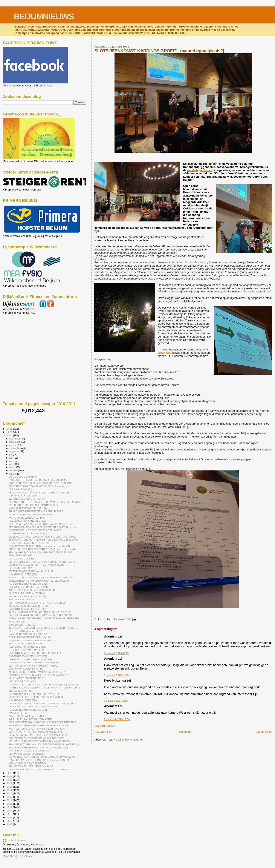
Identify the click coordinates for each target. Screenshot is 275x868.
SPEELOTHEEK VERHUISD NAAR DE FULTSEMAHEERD (39, 581)
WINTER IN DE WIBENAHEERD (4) (27, 593)
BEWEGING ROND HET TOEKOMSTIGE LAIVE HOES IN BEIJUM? (43, 540)
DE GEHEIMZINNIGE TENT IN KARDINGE (31, 659)
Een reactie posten (105, 726)
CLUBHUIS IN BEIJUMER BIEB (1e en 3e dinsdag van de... (39, 735)
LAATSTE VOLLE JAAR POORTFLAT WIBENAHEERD (37, 565)
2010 (10, 814)
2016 (10, 793)
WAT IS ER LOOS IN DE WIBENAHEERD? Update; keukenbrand (42, 549)
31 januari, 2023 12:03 (116, 675)
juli (11, 455)
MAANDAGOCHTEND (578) (23, 574)
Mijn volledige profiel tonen (18, 856)
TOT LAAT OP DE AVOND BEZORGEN (29, 751)
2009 (10, 817)
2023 (10, 435)
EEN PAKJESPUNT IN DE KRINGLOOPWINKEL (33, 666)
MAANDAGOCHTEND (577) (23, 625)
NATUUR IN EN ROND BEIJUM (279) (28, 634)
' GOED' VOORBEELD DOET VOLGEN (29, 543)
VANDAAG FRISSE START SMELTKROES (30, 515)
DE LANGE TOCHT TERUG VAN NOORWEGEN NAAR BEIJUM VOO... (45, 502)
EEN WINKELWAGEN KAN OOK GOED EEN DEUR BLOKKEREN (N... (45, 744)
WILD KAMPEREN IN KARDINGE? (26, 678)
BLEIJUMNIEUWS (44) (20, 489)
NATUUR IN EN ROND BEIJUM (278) (28, 710)
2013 (10, 804)
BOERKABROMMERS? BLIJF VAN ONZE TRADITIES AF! (38, 748)
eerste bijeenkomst (200, 170)
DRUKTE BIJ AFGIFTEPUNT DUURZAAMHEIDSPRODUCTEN (41, 615)
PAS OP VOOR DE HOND (22, 599)
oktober (14, 445)
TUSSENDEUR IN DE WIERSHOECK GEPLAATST (35, 530)
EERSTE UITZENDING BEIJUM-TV (27, 499)
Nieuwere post (103, 732)
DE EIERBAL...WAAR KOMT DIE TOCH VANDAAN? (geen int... (41, 524)
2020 (10, 780)
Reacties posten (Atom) (128, 740)
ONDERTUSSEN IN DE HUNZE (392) (28, 656)
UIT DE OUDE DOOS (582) (23, 477)
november (15, 442)
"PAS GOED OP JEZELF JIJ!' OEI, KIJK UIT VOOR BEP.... (38, 480)
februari (14, 470)
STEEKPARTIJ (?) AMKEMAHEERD (27, 650)
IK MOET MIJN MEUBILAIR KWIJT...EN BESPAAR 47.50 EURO (41, 578)
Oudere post (264, 732)
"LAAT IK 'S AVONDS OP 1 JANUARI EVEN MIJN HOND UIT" (40, 760)
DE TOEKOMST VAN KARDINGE (26, 631)
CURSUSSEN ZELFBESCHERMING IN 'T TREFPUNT (36, 738)
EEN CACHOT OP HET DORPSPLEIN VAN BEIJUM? (36, 732)
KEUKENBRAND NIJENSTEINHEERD (28, 606)
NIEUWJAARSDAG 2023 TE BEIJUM (28, 763)
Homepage (185, 732)
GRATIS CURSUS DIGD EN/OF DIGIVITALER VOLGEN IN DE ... (42, 483)
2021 (10, 776)
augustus (15, 451)
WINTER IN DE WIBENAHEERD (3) (27, 644)
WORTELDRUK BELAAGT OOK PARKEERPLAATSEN (37, 729)
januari (13, 474)
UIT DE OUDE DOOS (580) (23, 681)
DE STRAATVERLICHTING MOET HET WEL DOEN (35, 694)
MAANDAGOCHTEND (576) (23, 700)
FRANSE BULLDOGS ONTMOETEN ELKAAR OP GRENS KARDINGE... (46, 688)
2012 (10, 807)
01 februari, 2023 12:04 (117, 719)
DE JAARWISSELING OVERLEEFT (27, 754)
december (15, 439)
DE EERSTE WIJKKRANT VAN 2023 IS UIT (31, 571)
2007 (10, 824)
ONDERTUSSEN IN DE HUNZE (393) (28, 609)
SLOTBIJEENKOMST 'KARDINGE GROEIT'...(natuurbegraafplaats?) (159, 51)
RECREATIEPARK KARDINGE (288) (27, 647)
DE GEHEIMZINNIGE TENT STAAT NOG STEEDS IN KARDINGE (42, 537)
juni (12, 458)
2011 (10, 810)
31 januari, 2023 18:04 (116, 701)
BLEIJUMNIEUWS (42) (20, 691)
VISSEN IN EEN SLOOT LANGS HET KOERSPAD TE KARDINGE (42, 704)
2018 (10, 787)
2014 (10, 800)
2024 (10, 432)
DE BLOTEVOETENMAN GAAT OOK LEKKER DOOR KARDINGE (42, 722)
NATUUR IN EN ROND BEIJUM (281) (28, 508)
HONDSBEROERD (18, 622)
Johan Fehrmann (17, 840)
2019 (10, 783)
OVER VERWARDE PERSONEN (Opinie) (30, 637)
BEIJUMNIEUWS (44, 16)
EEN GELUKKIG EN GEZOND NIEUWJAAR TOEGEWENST (40, 770)
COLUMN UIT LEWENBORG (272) (26, 669)
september (15, 448)
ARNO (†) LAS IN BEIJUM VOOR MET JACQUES (34, 590)
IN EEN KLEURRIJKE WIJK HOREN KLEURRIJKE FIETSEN (40, 612)
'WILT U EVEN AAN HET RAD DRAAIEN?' (30, 719)
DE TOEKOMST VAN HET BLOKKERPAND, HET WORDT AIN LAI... (43, 562)
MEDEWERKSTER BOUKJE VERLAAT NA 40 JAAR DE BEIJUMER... (44, 685)
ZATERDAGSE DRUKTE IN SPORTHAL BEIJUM (34, 505)
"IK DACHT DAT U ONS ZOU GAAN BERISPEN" (33, 707)
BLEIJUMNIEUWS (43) (20, 568)
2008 (10, 821)
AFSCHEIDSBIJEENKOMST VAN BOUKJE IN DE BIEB (37, 672)
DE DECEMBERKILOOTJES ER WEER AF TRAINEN (36, 697)
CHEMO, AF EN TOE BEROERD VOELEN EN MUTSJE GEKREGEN (44, 618)
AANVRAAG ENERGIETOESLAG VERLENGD (32, 641)
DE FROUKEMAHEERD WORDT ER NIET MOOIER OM (37, 603)
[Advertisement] (22, 338)
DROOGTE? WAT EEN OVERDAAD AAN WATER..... (35, 662)
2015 (10, 797)
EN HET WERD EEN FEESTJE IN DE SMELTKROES (36, 511)
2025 (10, 429)
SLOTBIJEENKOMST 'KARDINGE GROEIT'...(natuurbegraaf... (40, 486)
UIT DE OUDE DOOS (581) (23, 559)
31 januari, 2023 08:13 (116, 653)
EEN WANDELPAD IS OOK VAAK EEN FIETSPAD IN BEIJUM (40, 552)
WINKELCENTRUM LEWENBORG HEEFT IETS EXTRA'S (38, 725)
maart (13, 467)
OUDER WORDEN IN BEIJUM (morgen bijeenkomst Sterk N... (40, 546)
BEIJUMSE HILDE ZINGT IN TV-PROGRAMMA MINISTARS (39, 741)
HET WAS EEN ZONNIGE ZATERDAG (28, 587)
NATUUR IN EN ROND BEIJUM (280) (28, 584)
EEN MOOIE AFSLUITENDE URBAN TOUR (31, 766)
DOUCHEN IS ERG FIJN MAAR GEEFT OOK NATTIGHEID (39, 675)
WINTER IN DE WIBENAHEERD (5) (27, 518)
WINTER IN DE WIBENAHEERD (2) (27, 716)
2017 (10, 790)
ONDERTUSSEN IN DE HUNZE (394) (28, 533)
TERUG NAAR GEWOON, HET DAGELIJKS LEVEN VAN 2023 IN (42, 757)
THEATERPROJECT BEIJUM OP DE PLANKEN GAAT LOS (39, 493)
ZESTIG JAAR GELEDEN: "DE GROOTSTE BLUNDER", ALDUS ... (43, 628)
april (12, 464)
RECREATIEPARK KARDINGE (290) (27, 521)
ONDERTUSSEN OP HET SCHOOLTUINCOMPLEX (35, 653)
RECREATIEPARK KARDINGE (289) (27, 596)
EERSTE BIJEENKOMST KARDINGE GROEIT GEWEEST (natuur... (43, 527)
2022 (10, 773)
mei (12, 461)
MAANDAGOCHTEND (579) (23, 496)
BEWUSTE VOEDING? (20, 555)
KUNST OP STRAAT (19, 713)
